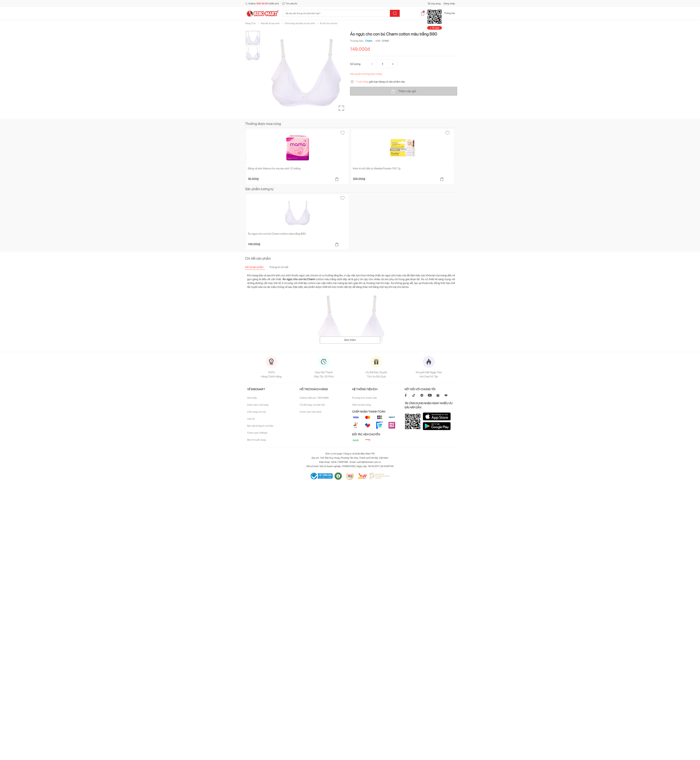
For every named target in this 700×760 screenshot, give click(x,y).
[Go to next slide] (456, 158)
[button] (306, 73)
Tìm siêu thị (290, 3)
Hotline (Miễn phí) (262, 3)
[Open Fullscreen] (341, 108)
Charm (368, 41)
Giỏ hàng (428, 13)
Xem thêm (350, 340)
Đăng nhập (449, 3)
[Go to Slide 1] (253, 38)
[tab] (257, 267)
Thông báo (447, 13)
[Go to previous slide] (246, 158)
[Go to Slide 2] (253, 54)
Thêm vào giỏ (404, 91)
